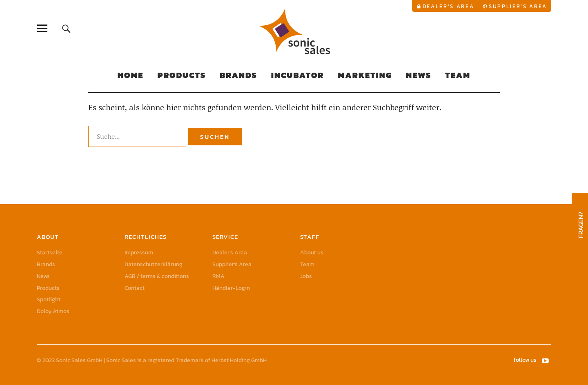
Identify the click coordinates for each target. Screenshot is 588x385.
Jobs (306, 276)
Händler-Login (231, 288)
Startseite (50, 253)
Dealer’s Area (449, 6)
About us (312, 253)
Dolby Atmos (53, 311)
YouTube (546, 360)
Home (131, 75)
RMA (218, 276)
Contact (135, 288)
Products (182, 75)
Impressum (139, 253)
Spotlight (49, 299)
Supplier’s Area (518, 6)
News (419, 75)
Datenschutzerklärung (154, 264)
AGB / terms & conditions (157, 276)
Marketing (365, 75)
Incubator (298, 75)
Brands (238, 75)
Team (458, 75)
